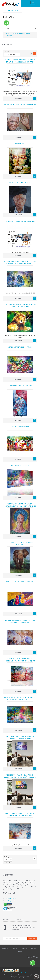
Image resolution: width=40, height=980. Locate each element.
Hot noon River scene (20, 465)
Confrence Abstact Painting (20, 386)
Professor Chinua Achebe (20, 182)
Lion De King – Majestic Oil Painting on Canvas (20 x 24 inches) (20, 305)
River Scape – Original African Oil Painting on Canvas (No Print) (20, 737)
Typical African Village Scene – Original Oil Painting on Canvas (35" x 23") (20, 661)
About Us (5, 948)
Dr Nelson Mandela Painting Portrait (20, 105)
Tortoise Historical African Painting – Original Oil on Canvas (20, 621)
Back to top (36, 977)
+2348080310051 (10, 899)
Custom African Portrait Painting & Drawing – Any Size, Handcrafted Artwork (20, 62)
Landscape (20, 144)
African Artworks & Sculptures (21, 34)
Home (7, 34)
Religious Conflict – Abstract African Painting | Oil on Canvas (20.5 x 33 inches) (20, 264)
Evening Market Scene (20, 426)
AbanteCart (24, 973)
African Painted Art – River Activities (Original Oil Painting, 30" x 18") (20, 699)
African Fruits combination (20, 347)
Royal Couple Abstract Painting (20, 581)
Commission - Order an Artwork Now (20, 221)
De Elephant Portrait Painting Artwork (20, 544)
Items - (13, 10)
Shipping (14, 948)
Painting (9, 36)
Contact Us (24, 948)
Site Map (34, 948)
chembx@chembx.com (12, 901)
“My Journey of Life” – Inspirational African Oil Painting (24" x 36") (20, 815)
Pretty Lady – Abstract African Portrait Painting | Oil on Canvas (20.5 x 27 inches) (20, 506)
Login (20, 951)
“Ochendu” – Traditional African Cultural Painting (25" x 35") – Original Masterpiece (20, 777)
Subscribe (32, 939)
